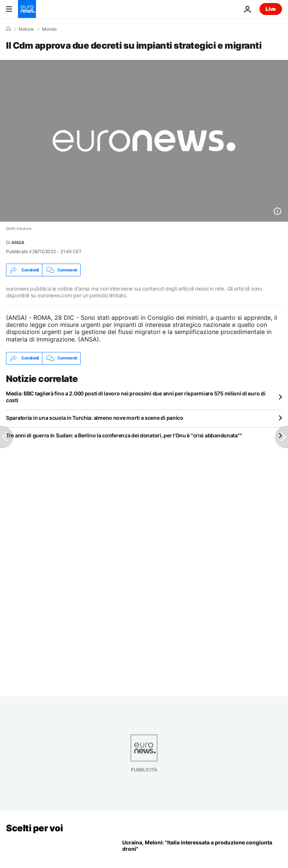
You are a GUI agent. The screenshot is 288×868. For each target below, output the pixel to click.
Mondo (49, 29)
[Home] (8, 29)
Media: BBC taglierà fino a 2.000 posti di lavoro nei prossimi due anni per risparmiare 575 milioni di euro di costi (136, 397)
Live (271, 9)
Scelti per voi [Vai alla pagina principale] (34, 828)
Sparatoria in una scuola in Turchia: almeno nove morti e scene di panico (95, 418)
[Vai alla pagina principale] (27, 9)
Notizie (26, 29)
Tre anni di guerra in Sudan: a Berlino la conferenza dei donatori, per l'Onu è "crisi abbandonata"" (124, 435)
